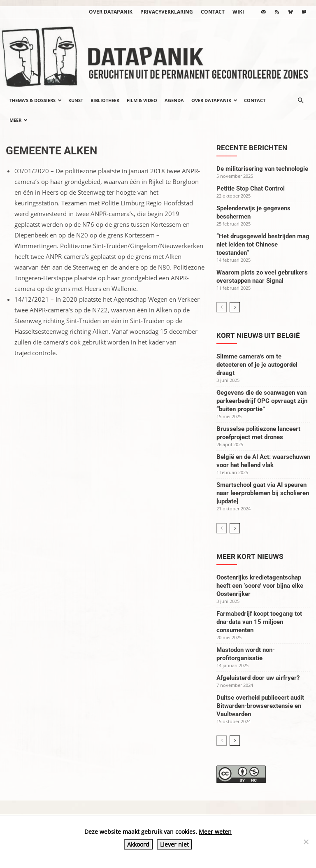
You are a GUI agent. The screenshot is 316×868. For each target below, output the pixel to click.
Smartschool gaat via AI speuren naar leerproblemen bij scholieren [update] (263, 493)
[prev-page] (222, 307)
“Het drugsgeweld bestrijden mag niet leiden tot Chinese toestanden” (263, 244)
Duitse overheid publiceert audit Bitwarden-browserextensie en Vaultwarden (260, 706)
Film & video (142, 100)
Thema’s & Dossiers (36, 100)
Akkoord (138, 844)
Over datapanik (111, 12)
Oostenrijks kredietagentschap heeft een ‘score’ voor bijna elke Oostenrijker (260, 586)
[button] (300, 100)
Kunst (76, 100)
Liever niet (174, 844)
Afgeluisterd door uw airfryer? (258, 678)
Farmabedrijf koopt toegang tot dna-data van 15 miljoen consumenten (259, 622)
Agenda (174, 100)
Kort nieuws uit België (258, 335)
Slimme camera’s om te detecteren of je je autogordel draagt (257, 365)
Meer (19, 120)
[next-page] (235, 307)
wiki (238, 12)
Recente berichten (252, 148)
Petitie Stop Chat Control (251, 188)
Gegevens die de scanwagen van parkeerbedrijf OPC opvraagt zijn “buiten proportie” (262, 401)
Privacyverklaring (167, 12)
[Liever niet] (306, 842)
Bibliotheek (105, 100)
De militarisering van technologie (262, 169)
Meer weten (215, 832)
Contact (213, 12)
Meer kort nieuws (250, 556)
